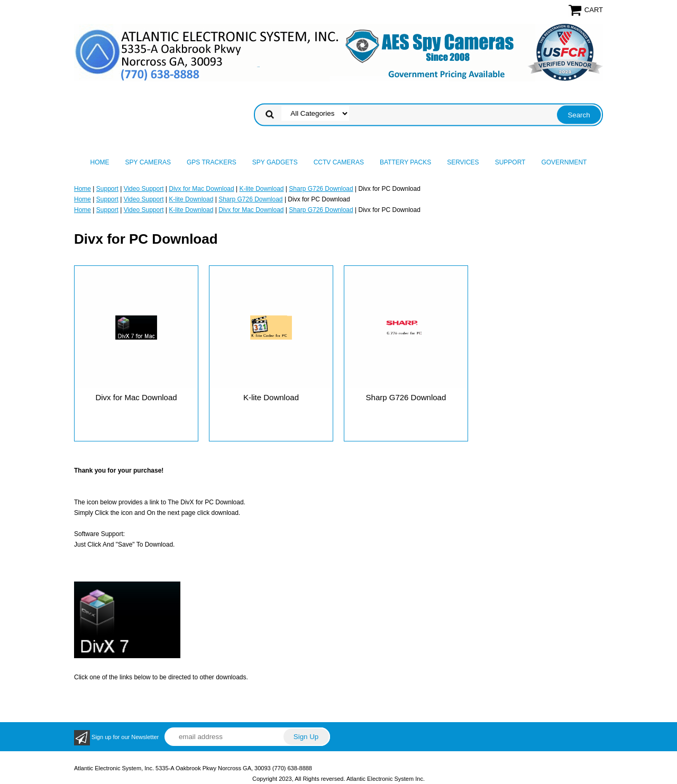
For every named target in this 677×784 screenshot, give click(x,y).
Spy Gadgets (275, 162)
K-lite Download (261, 189)
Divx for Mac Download (201, 189)
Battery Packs (405, 162)
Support (510, 162)
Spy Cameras (148, 162)
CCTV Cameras (339, 162)
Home (100, 162)
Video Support (144, 189)
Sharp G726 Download (321, 189)
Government (564, 162)
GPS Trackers (212, 162)
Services (463, 162)
